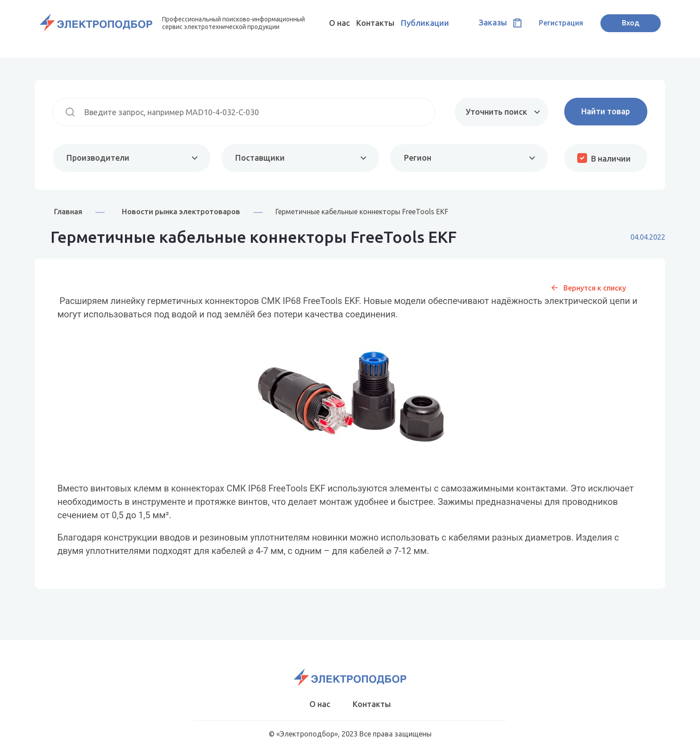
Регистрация (561, 23)
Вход (631, 23)
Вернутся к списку (595, 288)
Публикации (425, 23)
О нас (340, 23)
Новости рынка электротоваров (181, 211)
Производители (98, 158)
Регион (418, 158)
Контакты (375, 23)
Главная (68, 211)
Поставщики (260, 158)
